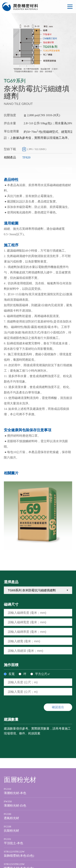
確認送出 (58, 707)
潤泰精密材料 (20, 7)
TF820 (26, 157)
